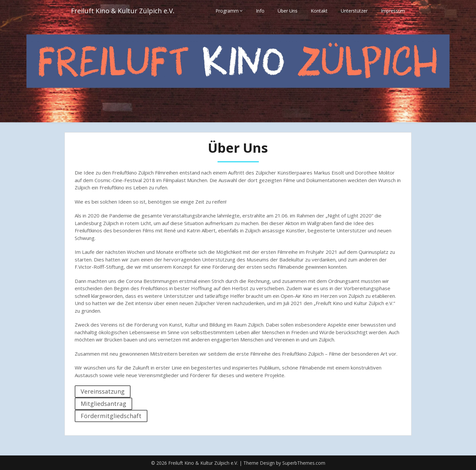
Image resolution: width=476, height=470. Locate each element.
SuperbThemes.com (304, 463)
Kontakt (319, 11)
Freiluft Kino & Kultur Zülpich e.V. (123, 11)
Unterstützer (354, 11)
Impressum (393, 11)
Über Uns (288, 11)
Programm (227, 11)
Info (260, 11)
